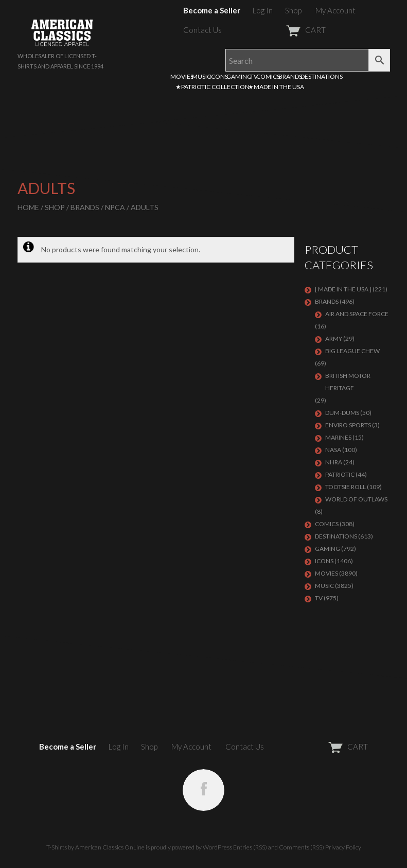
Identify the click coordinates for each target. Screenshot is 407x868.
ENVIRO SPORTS (348, 425)
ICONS (219, 76)
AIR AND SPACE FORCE (357, 314)
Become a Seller (212, 10)
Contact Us (202, 30)
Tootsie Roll (346, 487)
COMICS (268, 76)
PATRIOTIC (340, 474)
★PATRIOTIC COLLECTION (213, 87)
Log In (263, 10)
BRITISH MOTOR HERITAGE (348, 382)
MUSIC (201, 76)
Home (28, 207)
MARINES (338, 437)
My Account (335, 10)
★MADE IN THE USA (276, 87)
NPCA (115, 207)
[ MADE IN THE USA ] (343, 289)
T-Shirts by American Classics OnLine (95, 847)
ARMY (334, 338)
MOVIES (182, 76)
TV (254, 76)
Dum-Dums (342, 413)
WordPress (217, 847)
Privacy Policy (343, 847)
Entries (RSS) (250, 847)
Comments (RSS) (302, 847)
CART (281, 30)
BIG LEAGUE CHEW (352, 351)
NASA (333, 450)
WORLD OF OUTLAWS (356, 499)
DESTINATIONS (322, 76)
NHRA (334, 462)
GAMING (239, 76)
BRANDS (290, 76)
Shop (293, 10)
